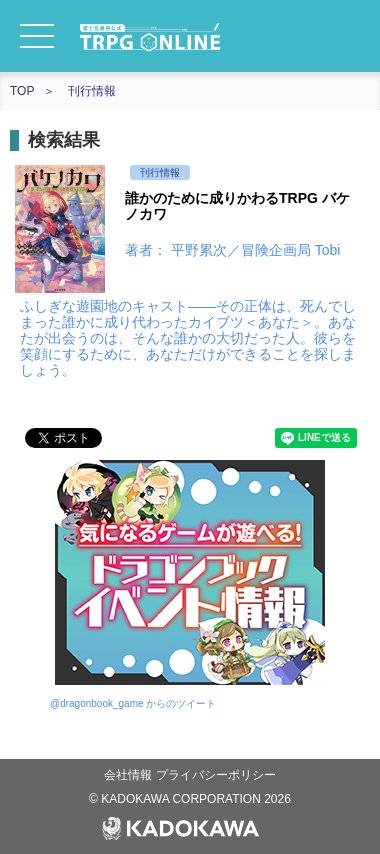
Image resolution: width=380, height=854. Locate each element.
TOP (22, 91)
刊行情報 (92, 91)
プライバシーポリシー (216, 775)
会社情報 (129, 775)
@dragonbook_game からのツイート (133, 703)
